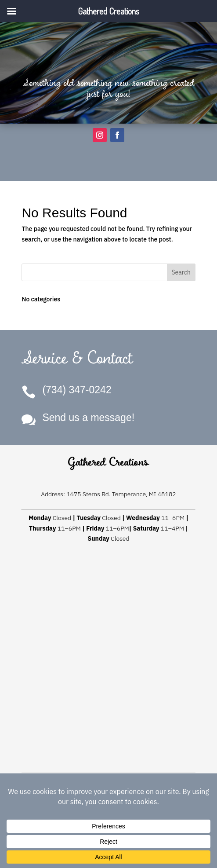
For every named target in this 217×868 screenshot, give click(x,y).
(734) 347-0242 (77, 390)
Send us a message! (88, 418)
